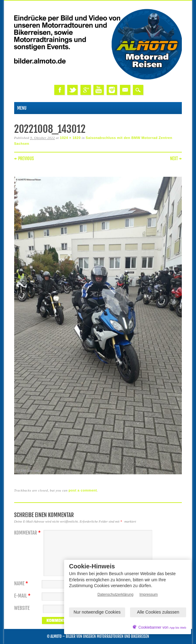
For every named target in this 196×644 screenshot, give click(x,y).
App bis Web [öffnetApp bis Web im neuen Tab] (178, 628)
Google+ (86, 90)
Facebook (59, 90)
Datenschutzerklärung (115, 595)
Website (22, 608)
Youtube (99, 90)
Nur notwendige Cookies (97, 612)
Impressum (149, 595)
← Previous (24, 158)
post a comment (83, 490)
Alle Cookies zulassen (158, 612)
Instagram (112, 90)
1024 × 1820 (70, 138)
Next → (176, 158)
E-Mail (23, 596)
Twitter (72, 90)
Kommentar (28, 533)
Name (22, 584)
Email (125, 90)
